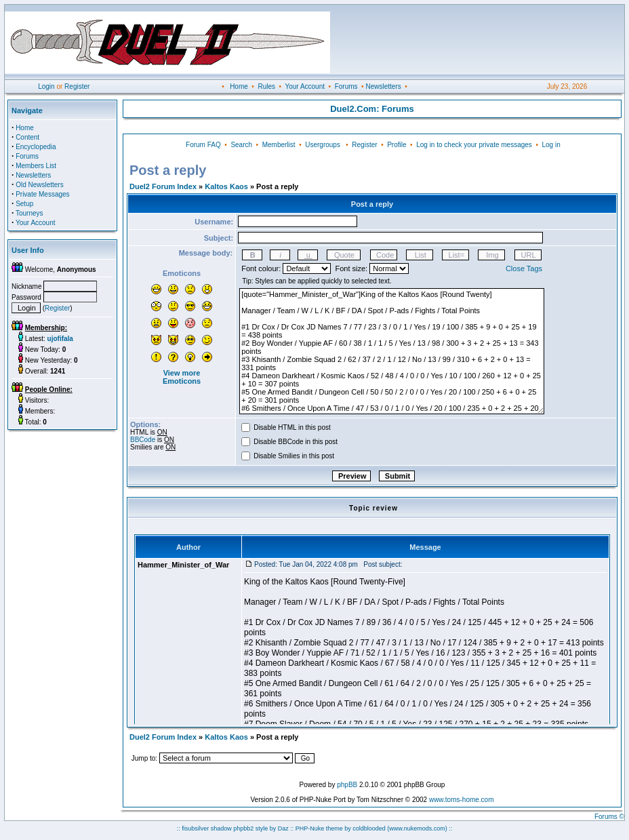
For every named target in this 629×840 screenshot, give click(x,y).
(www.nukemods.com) (417, 828)
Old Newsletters (40, 185)
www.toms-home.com (462, 800)
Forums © (609, 817)
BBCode (143, 440)
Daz (283, 828)
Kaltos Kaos (226, 186)
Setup (24, 204)
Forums (346, 86)
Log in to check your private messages (474, 145)
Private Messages (42, 194)
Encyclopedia (36, 147)
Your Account (305, 86)
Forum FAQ (203, 145)
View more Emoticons (182, 377)
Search (241, 145)
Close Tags (524, 268)
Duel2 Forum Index (163, 186)
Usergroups (323, 145)
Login (46, 86)
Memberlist (279, 145)
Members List (36, 166)
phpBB (347, 785)
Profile (397, 145)
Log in (551, 145)
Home (239, 86)
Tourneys (29, 213)
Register (77, 86)
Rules (266, 86)
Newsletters (383, 86)
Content (27, 137)
